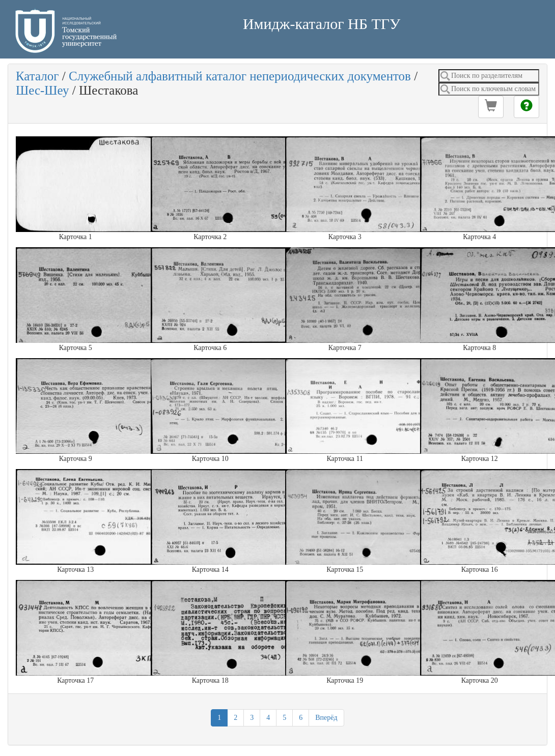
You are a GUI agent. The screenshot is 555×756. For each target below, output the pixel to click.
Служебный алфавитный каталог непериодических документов (240, 76)
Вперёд (326, 718)
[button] (491, 107)
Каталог (37, 76)
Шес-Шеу (43, 90)
